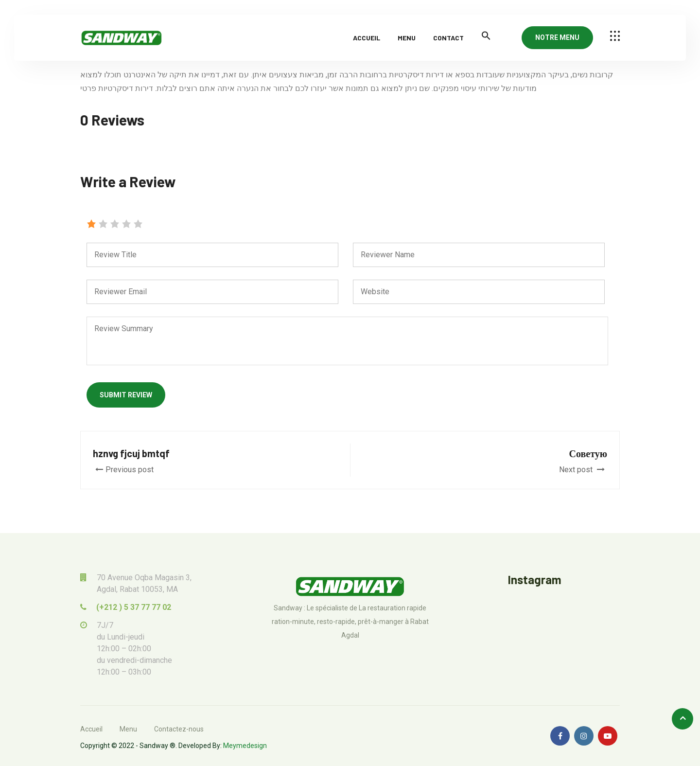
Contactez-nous (179, 729)
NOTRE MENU (557, 37)
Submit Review (126, 395)
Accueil (367, 38)
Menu (407, 38)
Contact (448, 38)
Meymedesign (245, 746)
